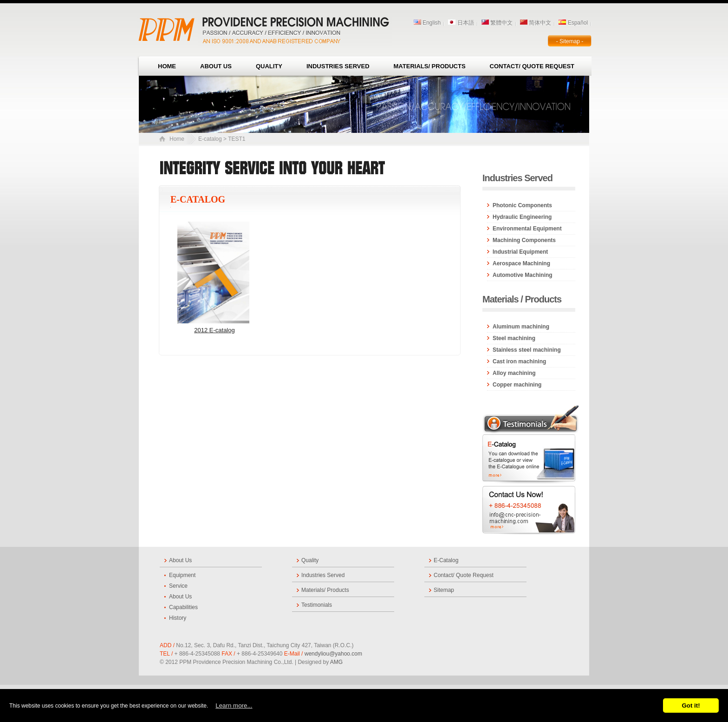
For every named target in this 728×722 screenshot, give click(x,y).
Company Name (266, 28)
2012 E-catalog (214, 330)
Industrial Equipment (520, 252)
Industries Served (338, 66)
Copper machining (517, 385)
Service (178, 586)
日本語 (461, 23)
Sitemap (444, 590)
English (427, 23)
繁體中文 (497, 23)
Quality (269, 66)
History (178, 618)
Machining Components (524, 240)
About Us (216, 66)
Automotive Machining (523, 275)
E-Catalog (446, 560)
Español (573, 23)
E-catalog (210, 139)
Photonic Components (522, 205)
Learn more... (234, 706)
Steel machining (514, 338)
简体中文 (536, 23)
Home (167, 66)
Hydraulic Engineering (522, 217)
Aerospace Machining (521, 263)
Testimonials (317, 605)
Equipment (182, 575)
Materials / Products (522, 299)
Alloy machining (514, 373)
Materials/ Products (430, 66)
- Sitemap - (570, 41)
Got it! (691, 706)
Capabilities (183, 607)
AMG (336, 662)
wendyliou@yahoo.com (333, 654)
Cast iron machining (519, 361)
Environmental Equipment (527, 229)
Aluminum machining (521, 327)
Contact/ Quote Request (532, 66)
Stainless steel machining (527, 350)
